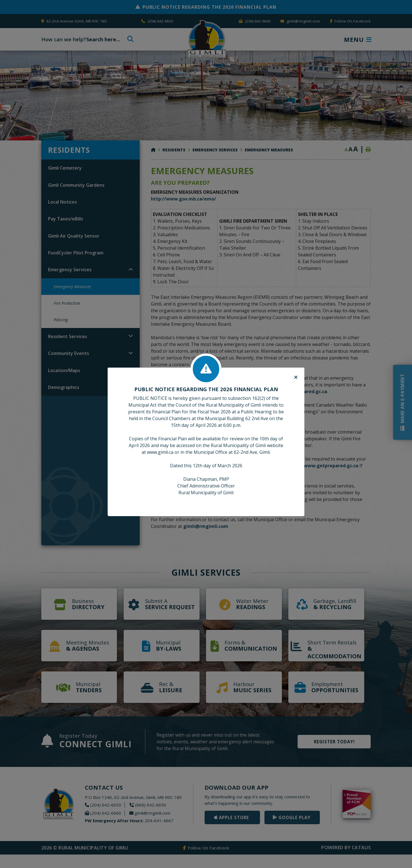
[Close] (296, 377)
